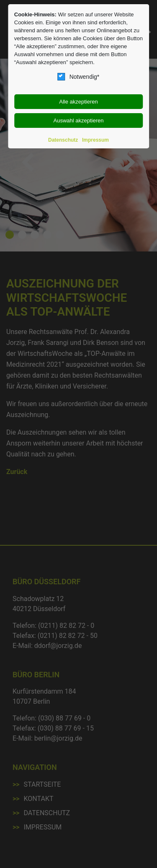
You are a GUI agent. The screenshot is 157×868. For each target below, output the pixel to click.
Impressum (95, 140)
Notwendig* (79, 77)
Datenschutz (63, 140)
